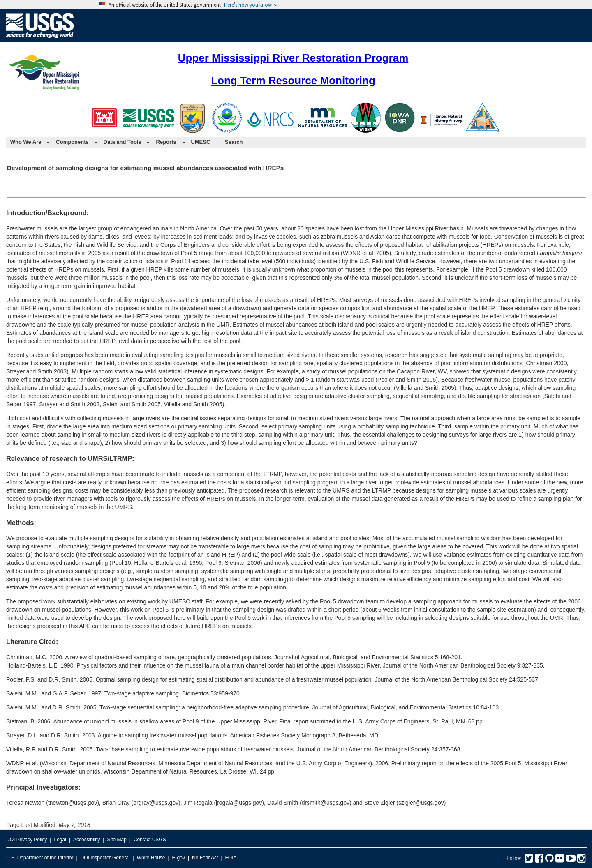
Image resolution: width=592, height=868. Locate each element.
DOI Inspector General (105, 858)
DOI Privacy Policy (27, 840)
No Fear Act (205, 858)
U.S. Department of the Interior (40, 858)
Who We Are (26, 142)
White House (151, 858)
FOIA (231, 858)
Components (72, 142)
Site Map (117, 840)
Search (234, 142)
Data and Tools (123, 142)
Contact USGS (150, 840)
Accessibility (87, 840)
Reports (166, 142)
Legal (60, 840)
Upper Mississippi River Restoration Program (293, 58)
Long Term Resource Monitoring (293, 81)
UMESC (200, 142)
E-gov (179, 858)
